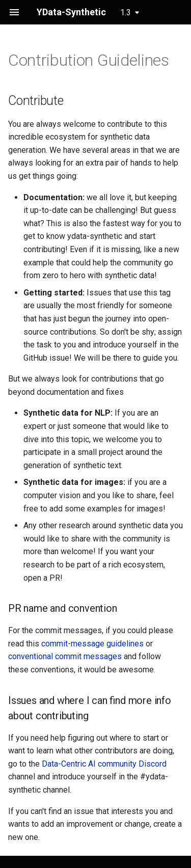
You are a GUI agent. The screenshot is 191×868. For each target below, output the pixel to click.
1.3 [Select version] (126, 12)
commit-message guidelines (92, 644)
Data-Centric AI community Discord (104, 764)
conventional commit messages (65, 656)
